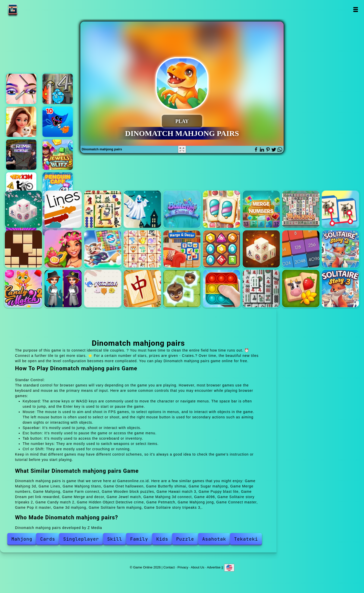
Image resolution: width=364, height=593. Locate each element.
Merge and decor (182, 249)
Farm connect (340, 209)
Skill (115, 539)
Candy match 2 (23, 288)
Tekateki (246, 539)
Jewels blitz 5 (58, 155)
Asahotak (214, 539)
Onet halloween (142, 209)
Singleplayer (81, 539)
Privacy (183, 567)
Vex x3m (21, 188)
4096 (301, 249)
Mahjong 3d (23, 209)
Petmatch (103, 288)
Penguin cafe (58, 188)
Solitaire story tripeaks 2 (340, 249)
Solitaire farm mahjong (301, 288)
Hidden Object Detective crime (63, 288)
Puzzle (185, 539)
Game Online (29, 9)
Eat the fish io (58, 122)
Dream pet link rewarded (142, 249)
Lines (63, 209)
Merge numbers (261, 209)
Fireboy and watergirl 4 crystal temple (58, 89)
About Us (198, 567)
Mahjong (301, 209)
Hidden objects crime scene (21, 155)
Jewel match (222, 249)
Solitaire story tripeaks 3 (340, 288)
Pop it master (222, 288)
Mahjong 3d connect (261, 249)
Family (139, 539)
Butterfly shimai (182, 209)
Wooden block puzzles (23, 249)
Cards (48, 539)
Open (356, 9)
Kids (162, 539)
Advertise (214, 567)
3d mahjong (261, 288)
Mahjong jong (142, 288)
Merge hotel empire (21, 122)
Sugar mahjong (222, 209)
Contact (169, 567)
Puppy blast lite (103, 249)
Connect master (182, 288)
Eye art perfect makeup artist (21, 89)
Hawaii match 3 (63, 249)
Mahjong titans (103, 209)
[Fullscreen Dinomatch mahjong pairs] (182, 149)
